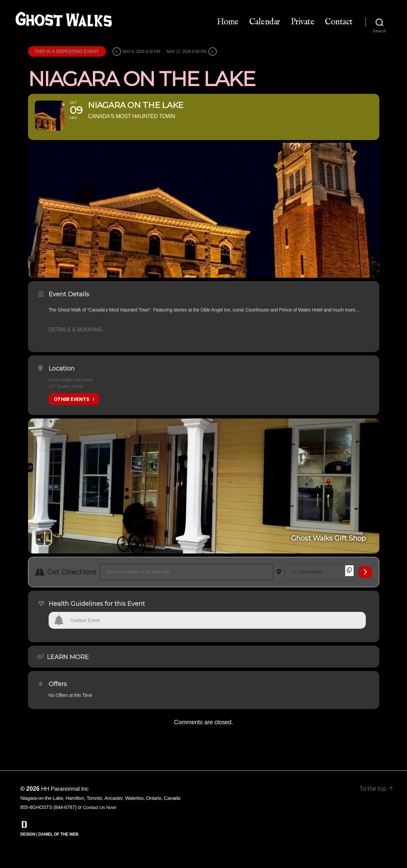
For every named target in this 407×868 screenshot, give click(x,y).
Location (62, 384)
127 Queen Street (67, 401)
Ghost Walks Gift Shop (71, 395)
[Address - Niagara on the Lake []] (186, 587)
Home (228, 22)
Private (303, 22)
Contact (339, 22)
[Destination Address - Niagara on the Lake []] (320, 587)
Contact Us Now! (101, 822)
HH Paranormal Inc (66, 804)
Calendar (265, 22)
